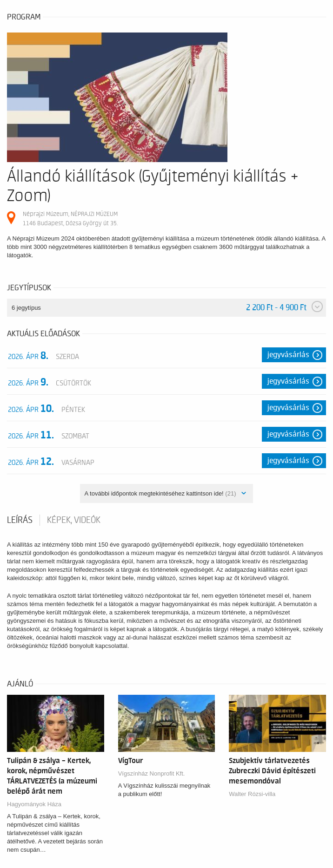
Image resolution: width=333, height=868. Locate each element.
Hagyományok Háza (34, 804)
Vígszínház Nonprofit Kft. (152, 773)
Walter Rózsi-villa (252, 794)
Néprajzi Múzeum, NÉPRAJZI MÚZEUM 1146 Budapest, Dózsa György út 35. (70, 219)
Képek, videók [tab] (74, 520)
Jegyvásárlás (288, 355)
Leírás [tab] (20, 520)
